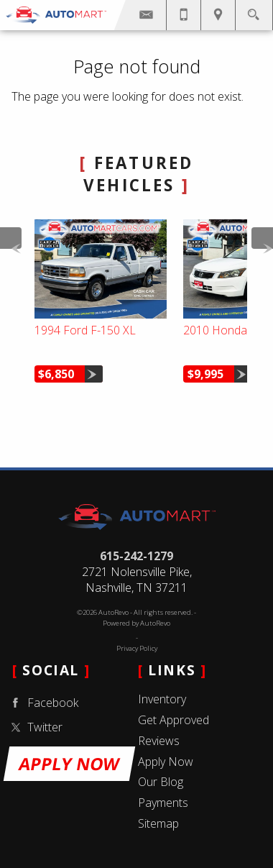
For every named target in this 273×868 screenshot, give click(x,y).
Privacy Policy (137, 648)
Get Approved (173, 720)
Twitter (34, 727)
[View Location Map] (218, 15)
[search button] (253, 10)
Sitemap (158, 823)
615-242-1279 (136, 556)
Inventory (162, 699)
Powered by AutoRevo (136, 623)
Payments (163, 803)
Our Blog (161, 782)
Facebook (42, 703)
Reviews (159, 741)
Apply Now (166, 762)
